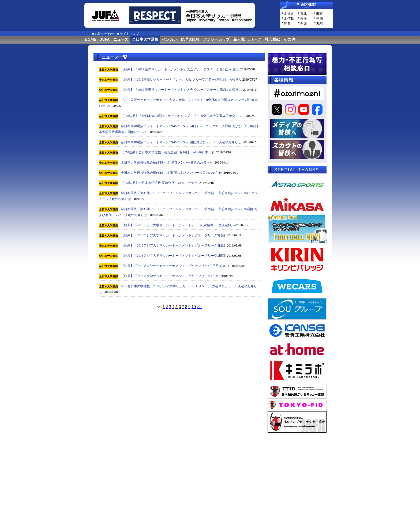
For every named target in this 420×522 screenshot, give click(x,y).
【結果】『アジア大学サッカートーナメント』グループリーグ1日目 (170, 276)
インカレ (170, 39)
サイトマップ (129, 34)
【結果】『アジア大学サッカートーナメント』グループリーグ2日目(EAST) (175, 266)
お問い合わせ (104, 34)
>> (199, 307)
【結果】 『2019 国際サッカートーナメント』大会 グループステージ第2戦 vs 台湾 (180, 69)
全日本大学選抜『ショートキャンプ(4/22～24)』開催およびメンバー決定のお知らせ (181, 142)
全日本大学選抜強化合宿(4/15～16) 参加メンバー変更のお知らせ (167, 162)
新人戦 (239, 39)
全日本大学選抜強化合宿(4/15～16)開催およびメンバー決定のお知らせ (171, 173)
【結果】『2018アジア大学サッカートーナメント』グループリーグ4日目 (173, 245)
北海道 (289, 14)
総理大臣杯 (190, 39)
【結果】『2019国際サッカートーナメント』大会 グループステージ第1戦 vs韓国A (181, 80)
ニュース (121, 39)
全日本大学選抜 (145, 39)
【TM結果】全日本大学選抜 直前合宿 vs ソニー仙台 (159, 183)
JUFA (105, 39)
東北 (303, 14)
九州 (320, 23)
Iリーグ (255, 39)
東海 (303, 18)
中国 (320, 18)
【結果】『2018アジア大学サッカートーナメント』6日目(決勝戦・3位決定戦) (177, 225)
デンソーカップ (216, 39)
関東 (320, 14)
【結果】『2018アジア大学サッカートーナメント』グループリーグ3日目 (173, 256)
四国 (303, 23)
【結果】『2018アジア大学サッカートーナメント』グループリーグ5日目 (173, 235)
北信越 (289, 18)
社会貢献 (272, 39)
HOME (91, 39)
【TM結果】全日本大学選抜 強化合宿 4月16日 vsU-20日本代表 (168, 152)
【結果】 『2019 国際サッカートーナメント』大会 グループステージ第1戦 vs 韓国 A (181, 90)
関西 (287, 23)
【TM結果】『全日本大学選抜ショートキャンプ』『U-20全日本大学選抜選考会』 (180, 116)
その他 (289, 39)
